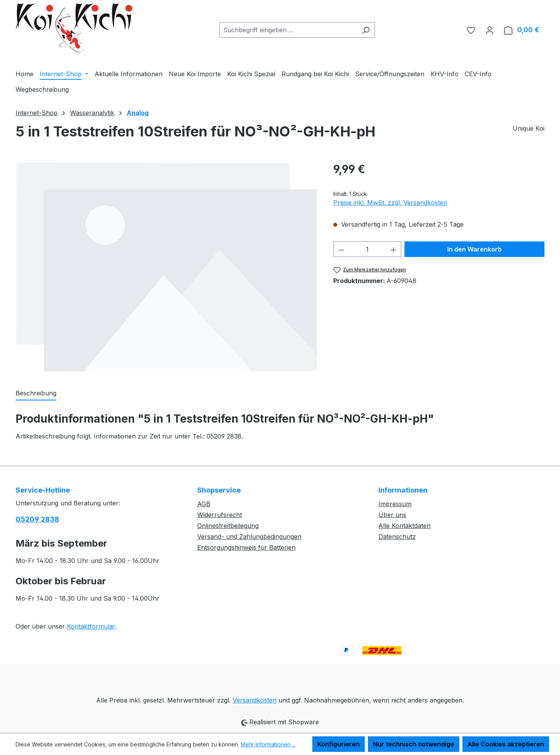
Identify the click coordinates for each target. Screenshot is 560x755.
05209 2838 (37, 519)
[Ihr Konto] (490, 30)
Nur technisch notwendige (414, 744)
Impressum (395, 504)
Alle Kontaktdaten (404, 526)
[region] (167, 267)
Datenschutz (397, 537)
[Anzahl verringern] (341, 249)
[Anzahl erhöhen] (394, 249)
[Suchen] (366, 30)
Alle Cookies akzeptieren (506, 744)
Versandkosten (255, 700)
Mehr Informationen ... (268, 744)
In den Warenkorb (474, 249)
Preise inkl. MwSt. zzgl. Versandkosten (390, 203)
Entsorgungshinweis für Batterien (246, 547)
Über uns (392, 515)
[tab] (36, 393)
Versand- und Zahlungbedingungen (249, 537)
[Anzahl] (367, 249)
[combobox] (288, 30)
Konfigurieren (339, 744)
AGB (204, 504)
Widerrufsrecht (220, 515)
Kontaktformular (91, 626)
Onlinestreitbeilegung (228, 526)
